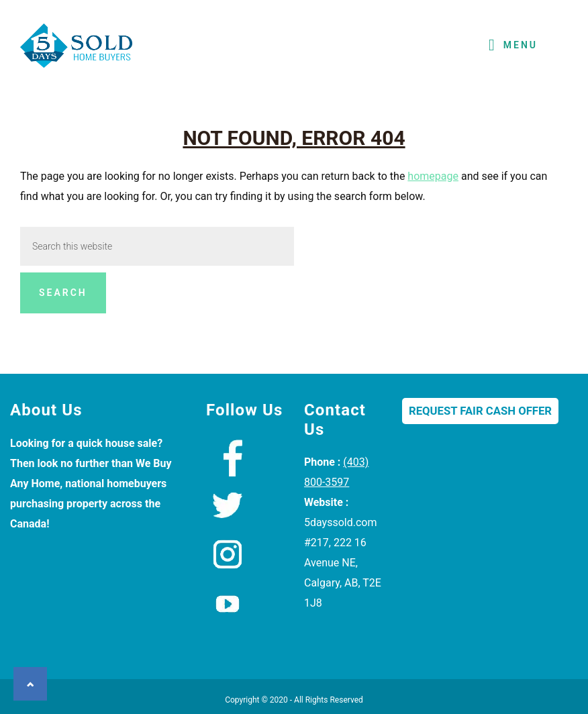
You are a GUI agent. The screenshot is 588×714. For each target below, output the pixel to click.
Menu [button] (521, 45)
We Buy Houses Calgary (77, 50)
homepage (433, 176)
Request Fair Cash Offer (480, 411)
